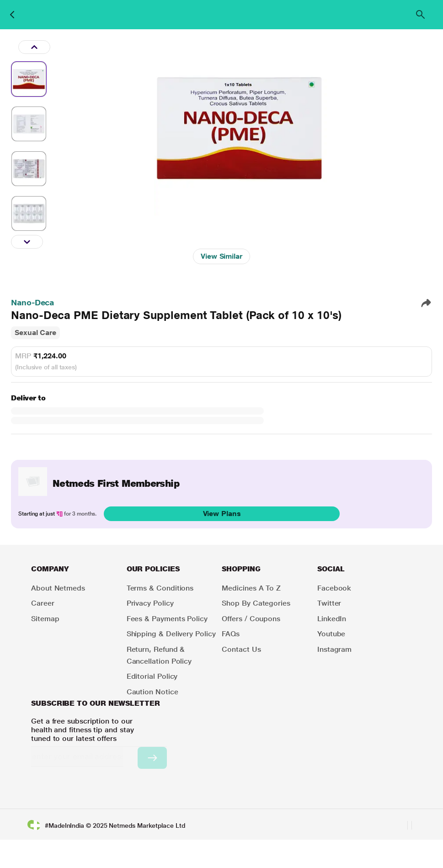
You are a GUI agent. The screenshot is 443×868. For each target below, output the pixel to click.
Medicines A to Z (251, 588)
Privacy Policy (150, 603)
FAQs (231, 634)
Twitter (329, 603)
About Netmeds (58, 588)
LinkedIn (332, 619)
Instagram (334, 649)
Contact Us (241, 649)
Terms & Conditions (160, 588)
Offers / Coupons (251, 619)
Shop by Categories (256, 603)
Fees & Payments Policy (167, 619)
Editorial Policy (152, 676)
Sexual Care (35, 333)
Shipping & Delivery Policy (171, 634)
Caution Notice (152, 692)
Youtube (331, 634)
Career (43, 603)
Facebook (334, 588)
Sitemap (45, 619)
